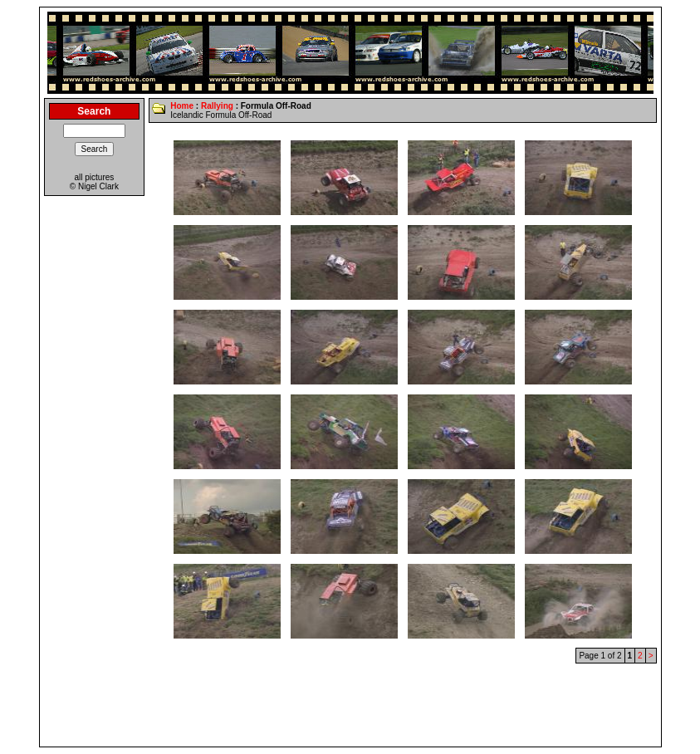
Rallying (217, 106)
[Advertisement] (350, 705)
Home (182, 106)
